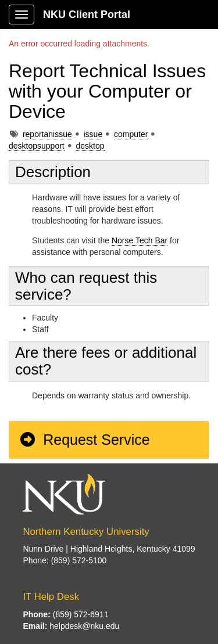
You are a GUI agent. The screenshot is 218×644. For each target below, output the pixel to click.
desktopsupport (37, 146)
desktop (90, 146)
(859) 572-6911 (81, 614)
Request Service (84, 440)
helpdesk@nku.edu (84, 626)
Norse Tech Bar (140, 240)
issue (93, 134)
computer (131, 134)
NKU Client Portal (87, 15)
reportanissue (47, 134)
